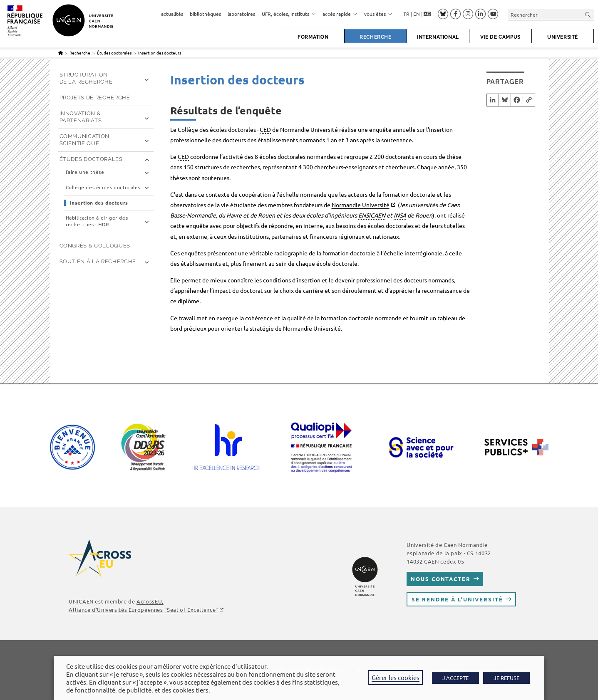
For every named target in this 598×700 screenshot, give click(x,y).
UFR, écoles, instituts (289, 14)
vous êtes (378, 14)
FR (407, 14)
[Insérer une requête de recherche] (551, 14)
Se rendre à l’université (457, 599)
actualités (172, 14)
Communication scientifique (84, 140)
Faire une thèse (85, 172)
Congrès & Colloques (95, 246)
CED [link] (265, 129)
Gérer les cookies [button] (396, 677)
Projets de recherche (95, 98)
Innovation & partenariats (81, 117)
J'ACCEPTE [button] (455, 678)
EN (417, 14)
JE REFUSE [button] (506, 678)
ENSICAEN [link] (372, 215)
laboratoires (241, 14)
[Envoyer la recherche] (588, 14)
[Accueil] (61, 53)
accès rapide (340, 14)
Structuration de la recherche (86, 78)
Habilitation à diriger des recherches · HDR (97, 221)
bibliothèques (205, 14)
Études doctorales (91, 159)
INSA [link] (400, 215)
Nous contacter (440, 579)
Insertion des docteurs (160, 53)
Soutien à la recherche (98, 261)
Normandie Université (361, 205)
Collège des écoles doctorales (103, 187)
